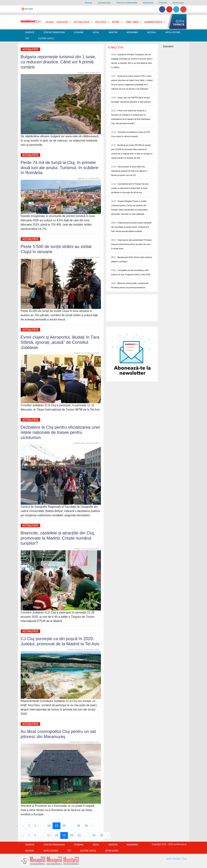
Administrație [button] (154, 22)
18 (49, 826)
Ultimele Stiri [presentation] (115, 48)
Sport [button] (116, 22)
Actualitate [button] (82, 22)
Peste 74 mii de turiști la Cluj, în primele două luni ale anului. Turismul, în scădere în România (60, 168)
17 (49, 835)
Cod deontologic (104, 3)
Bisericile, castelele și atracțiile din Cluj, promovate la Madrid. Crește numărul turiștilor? (58, 538)
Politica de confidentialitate (127, 3)
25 (86, 826)
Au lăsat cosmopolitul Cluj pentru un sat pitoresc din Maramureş (58, 734)
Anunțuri (113, 32)
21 (79, 835)
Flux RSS (29, 9)
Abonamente (148, 3)
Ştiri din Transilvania (54, 32)
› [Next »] (93, 826)
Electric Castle (46, 38)
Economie (79, 32)
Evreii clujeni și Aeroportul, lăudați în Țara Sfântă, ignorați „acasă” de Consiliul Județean (60, 342)
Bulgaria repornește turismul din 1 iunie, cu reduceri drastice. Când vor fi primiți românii (58, 62)
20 (64, 826)
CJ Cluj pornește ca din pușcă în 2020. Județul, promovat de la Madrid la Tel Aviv (60, 641)
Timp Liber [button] (132, 22)
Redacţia (88, 3)
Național (152, 32)
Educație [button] (63, 22)
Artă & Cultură (173, 32)
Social (96, 32)
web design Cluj (176, 859)
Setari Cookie (178, 3)
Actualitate (30, 49)
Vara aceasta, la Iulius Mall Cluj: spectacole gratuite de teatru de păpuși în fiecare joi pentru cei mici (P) (129, 171)
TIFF (27, 38)
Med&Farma (132, 32)
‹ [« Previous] (23, 826)
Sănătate (30, 32)
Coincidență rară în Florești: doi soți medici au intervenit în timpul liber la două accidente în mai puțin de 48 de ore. (130, 188)
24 (79, 826)
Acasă (50, 22)
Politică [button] (101, 22)
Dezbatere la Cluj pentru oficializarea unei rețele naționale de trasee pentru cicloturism (60, 432)
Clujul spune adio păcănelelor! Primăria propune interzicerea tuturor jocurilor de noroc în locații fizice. (131, 244)
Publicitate (163, 3)
